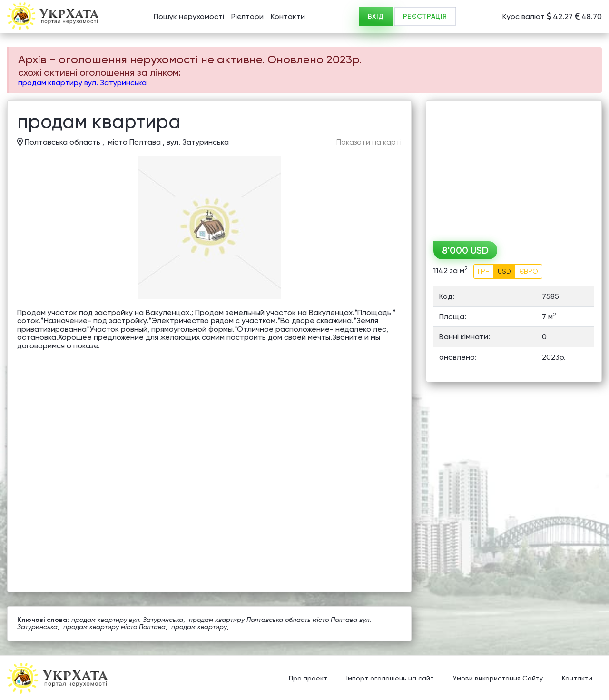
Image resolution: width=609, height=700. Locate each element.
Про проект (308, 679)
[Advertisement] (514, 168)
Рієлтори (247, 16)
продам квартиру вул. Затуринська (82, 83)
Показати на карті (369, 142)
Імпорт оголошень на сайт (390, 679)
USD (504, 271)
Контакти (288, 16)
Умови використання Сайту (498, 679)
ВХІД (376, 16)
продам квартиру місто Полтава (114, 627)
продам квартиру (199, 627)
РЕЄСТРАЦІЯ (425, 16)
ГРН (484, 271)
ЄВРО (529, 271)
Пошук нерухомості (189, 16)
